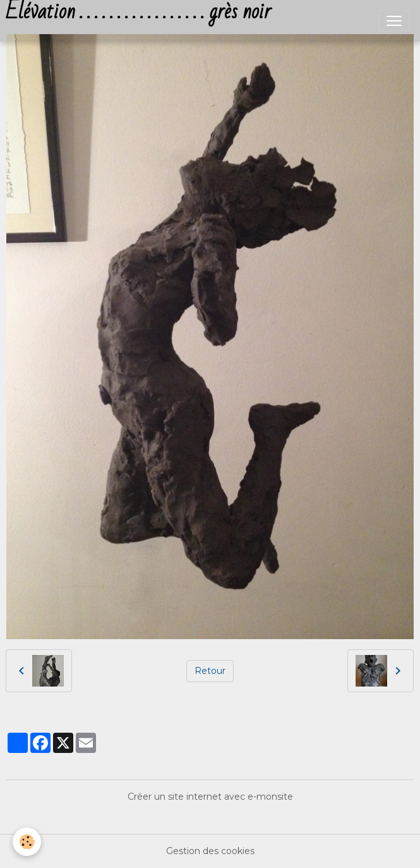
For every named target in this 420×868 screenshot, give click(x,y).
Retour (210, 671)
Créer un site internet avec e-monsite (210, 797)
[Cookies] (27, 842)
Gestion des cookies (210, 851)
